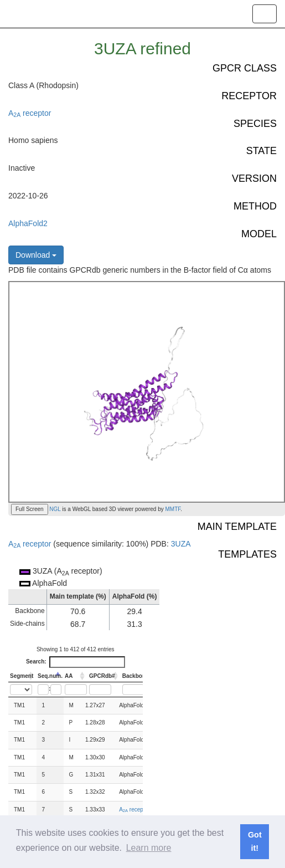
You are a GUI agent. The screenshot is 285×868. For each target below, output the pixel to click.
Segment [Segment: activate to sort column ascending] (22, 676)
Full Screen (30, 509)
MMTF (173, 509)
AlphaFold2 (28, 223)
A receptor (30, 113)
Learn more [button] (149, 848)
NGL (55, 509)
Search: (76, 662)
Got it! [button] (255, 841)
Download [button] (36, 255)
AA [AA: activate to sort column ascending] (69, 676)
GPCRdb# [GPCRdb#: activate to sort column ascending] (102, 676)
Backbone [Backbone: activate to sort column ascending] (136, 676)
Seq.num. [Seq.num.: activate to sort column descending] (50, 676)
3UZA (181, 544)
